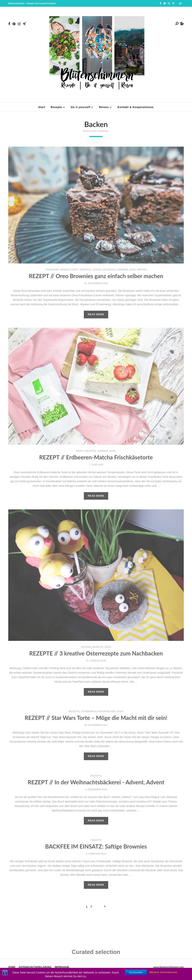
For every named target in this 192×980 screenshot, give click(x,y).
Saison (97, 270)
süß (132, 270)
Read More (96, 314)
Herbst (65, 270)
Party (75, 270)
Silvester (109, 270)
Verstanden (136, 975)
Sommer (123, 270)
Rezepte (85, 270)
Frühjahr (52, 270)
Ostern (86, 647)
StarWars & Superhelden (98, 711)
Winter (142, 270)
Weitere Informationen (163, 975)
